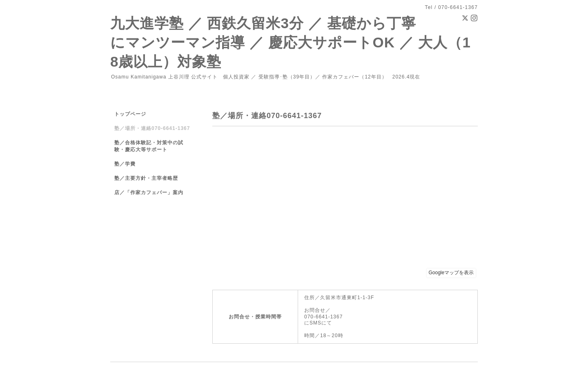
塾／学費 (125, 164)
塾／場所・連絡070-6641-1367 (152, 128)
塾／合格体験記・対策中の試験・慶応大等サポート (149, 146)
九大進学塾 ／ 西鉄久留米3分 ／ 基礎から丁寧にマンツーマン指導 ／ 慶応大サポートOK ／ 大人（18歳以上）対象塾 (291, 42)
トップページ (130, 114)
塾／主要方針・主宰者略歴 (146, 178)
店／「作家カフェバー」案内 (149, 192)
